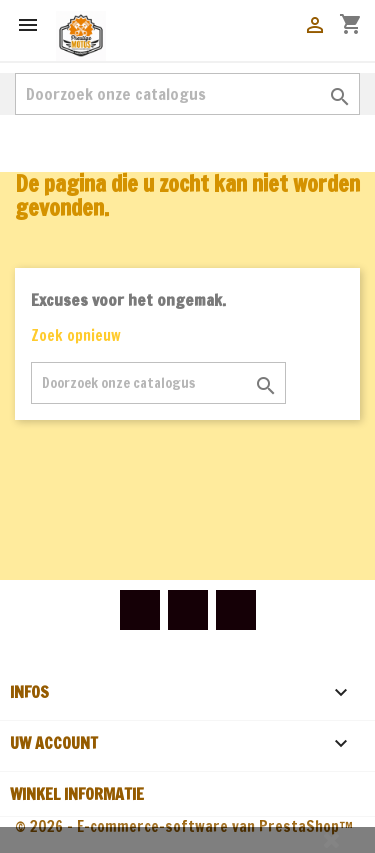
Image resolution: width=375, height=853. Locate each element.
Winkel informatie (77, 794)
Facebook (140, 610)
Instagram (236, 610)
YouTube (188, 610)
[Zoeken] (187, 94)
